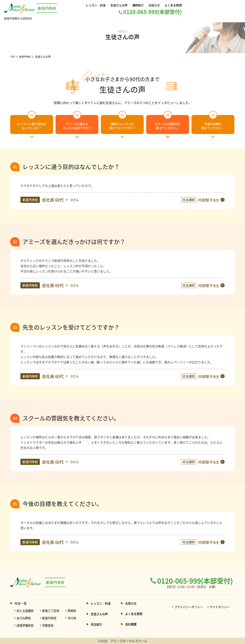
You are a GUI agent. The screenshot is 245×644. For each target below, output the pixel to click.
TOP (13, 56)
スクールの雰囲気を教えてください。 (168, 122)
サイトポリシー (220, 607)
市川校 (75, 618)
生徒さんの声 (120, 5)
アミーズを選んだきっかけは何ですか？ (77, 122)
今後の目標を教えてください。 (213, 122)
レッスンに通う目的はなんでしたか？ (32, 122)
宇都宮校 (49, 625)
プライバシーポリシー (189, 607)
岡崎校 (75, 611)
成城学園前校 (26, 625)
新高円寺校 (27, 56)
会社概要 (136, 624)
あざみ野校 (24, 618)
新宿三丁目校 (52, 611)
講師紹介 (138, 5)
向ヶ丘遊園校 (26, 611)
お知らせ (154, 5)
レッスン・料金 (96, 5)
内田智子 (208, 200)
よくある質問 (173, 5)
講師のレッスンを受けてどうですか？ (122, 122)
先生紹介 (100, 624)
